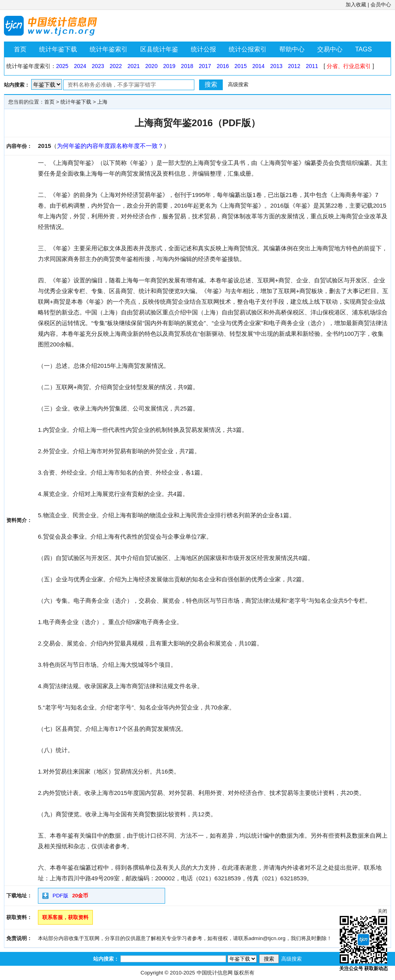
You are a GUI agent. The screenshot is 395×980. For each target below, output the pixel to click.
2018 (187, 66)
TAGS (363, 49)
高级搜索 (238, 84)
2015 (241, 66)
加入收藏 (356, 5)
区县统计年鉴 (159, 49)
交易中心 (330, 49)
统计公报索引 (248, 49)
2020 (151, 66)
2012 (294, 66)
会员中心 (381, 5)
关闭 (382, 911)
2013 (276, 66)
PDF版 (60, 896)
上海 (102, 102)
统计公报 (203, 49)
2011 (312, 66)
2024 (80, 66)
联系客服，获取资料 (65, 917)
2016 (223, 66)
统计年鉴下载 (58, 49)
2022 (116, 66)
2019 (169, 66)
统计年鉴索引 (109, 49)
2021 (134, 66)
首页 (20, 49)
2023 (98, 66)
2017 (205, 66)
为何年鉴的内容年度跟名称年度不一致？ (110, 146)
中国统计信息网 (215, 973)
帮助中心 (292, 49)
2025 (62, 66)
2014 (259, 66)
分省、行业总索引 (349, 66)
